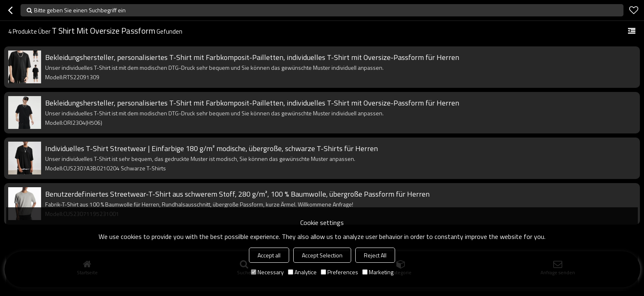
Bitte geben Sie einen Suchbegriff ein (80, 10)
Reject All (375, 255)
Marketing (378, 272)
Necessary (267, 272)
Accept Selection (322, 255)
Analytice (302, 272)
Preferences (339, 272)
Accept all (269, 255)
